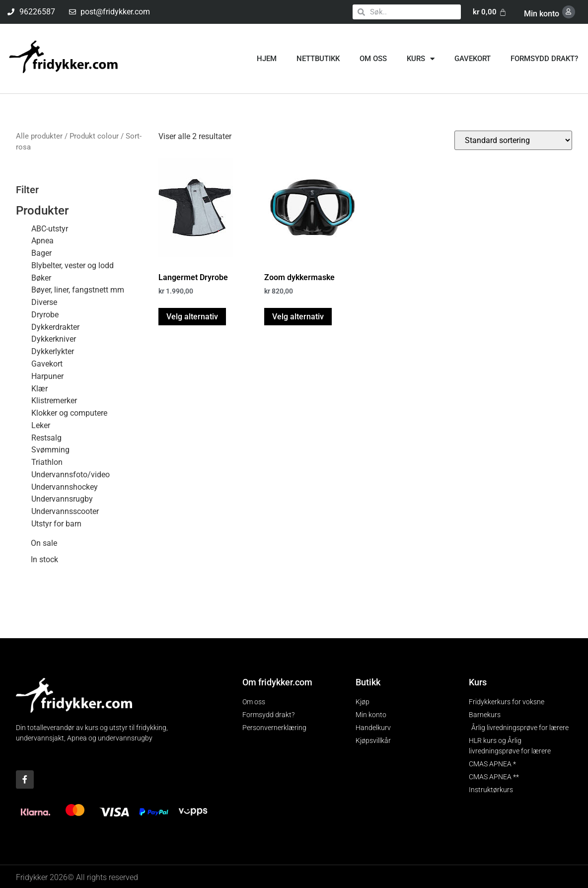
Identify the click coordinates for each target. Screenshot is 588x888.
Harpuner (47, 376)
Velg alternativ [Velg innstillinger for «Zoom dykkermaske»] (298, 316)
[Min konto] (570, 12)
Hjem (267, 58)
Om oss (373, 58)
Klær (39, 388)
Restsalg (46, 437)
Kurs (421, 58)
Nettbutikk (318, 58)
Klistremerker (54, 400)
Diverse (44, 302)
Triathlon (47, 462)
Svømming (50, 449)
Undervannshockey (65, 486)
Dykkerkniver (54, 338)
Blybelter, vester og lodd (73, 265)
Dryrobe (45, 314)
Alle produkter (39, 136)
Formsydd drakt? (544, 58)
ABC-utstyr (50, 228)
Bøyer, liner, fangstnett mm (78, 289)
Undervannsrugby (62, 498)
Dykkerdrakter (55, 327)
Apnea (42, 240)
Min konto (544, 13)
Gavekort (473, 58)
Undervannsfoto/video (71, 474)
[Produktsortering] (513, 140)
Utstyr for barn (56, 523)
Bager (41, 253)
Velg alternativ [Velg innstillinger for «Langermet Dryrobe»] (192, 316)
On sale (44, 543)
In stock (44, 559)
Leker (41, 425)
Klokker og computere (69, 412)
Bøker (41, 277)
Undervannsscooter (65, 511)
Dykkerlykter (53, 351)
